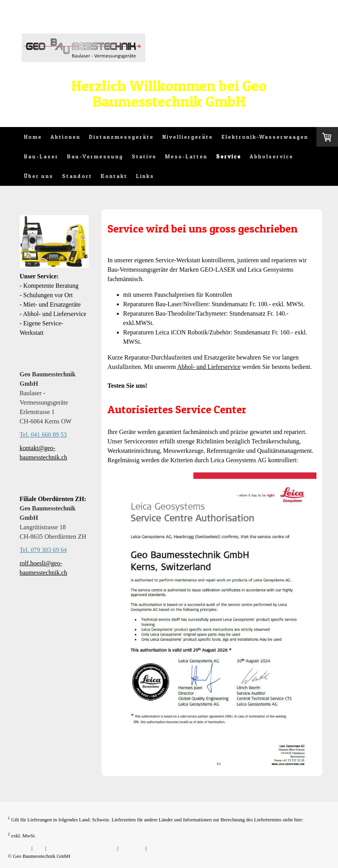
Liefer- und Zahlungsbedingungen (42, 827)
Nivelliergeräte (188, 137)
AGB (39, 848)
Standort (77, 176)
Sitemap (156, 848)
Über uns (39, 176)
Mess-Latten (186, 156)
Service (229, 156)
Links (145, 176)
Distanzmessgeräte (121, 137)
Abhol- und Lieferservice (209, 367)
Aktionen (65, 137)
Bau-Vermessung (95, 156)
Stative (144, 156)
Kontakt (114, 176)
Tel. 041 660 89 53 (43, 435)
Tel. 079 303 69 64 (43, 550)
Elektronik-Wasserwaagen (265, 137)
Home (33, 137)
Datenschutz (132, 848)
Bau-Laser (41, 156)
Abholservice (272, 156)
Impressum (19, 848)
